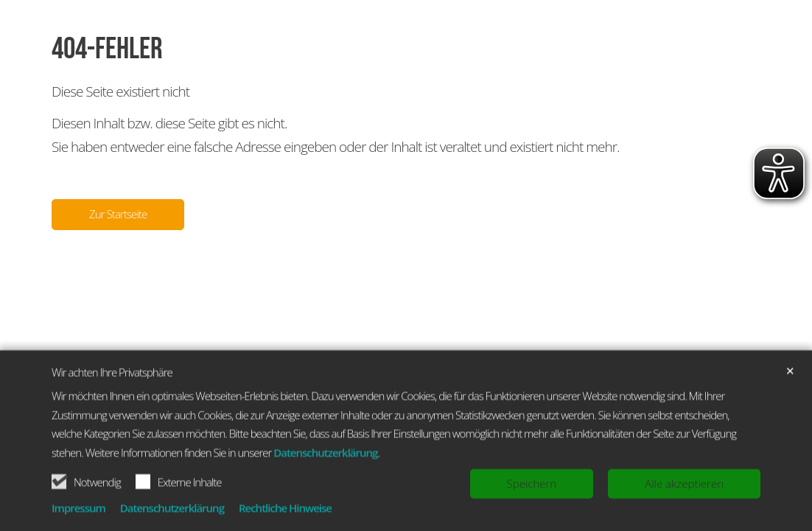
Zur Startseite (118, 214)
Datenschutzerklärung (325, 487)
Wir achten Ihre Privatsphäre (112, 407)
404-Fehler (107, 49)
